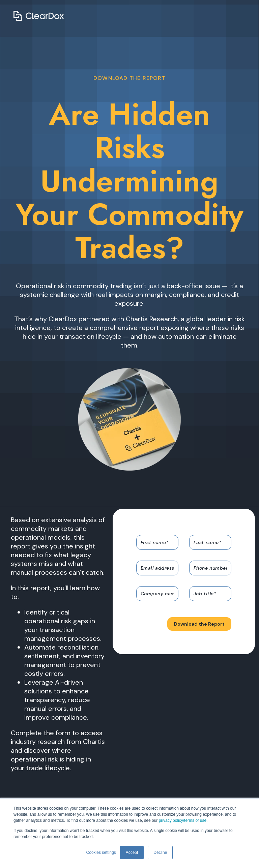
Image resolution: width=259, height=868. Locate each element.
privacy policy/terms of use (183, 820)
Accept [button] (132, 852)
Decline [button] (160, 852)
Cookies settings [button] (101, 852)
